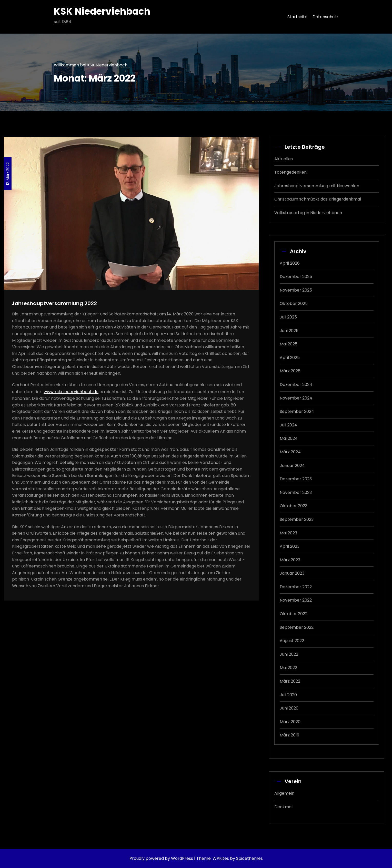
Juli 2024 (288, 425)
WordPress (182, 858)
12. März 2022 (8, 174)
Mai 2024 (289, 438)
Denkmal (283, 807)
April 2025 (290, 358)
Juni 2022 (289, 654)
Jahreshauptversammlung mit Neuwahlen (317, 186)
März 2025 (290, 371)
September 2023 (297, 519)
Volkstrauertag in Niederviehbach (308, 213)
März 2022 (290, 681)
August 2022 (292, 641)
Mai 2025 (289, 344)
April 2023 (290, 546)
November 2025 (296, 290)
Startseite (297, 17)
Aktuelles (284, 159)
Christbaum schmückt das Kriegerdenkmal (318, 199)
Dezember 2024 (296, 385)
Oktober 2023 (294, 506)
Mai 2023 (288, 533)
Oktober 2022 (294, 614)
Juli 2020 (288, 695)
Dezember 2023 (296, 479)
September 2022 (297, 627)
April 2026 (290, 263)
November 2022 (296, 600)
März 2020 (290, 722)
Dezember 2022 (296, 587)
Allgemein (284, 793)
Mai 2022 (288, 668)
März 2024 (290, 452)
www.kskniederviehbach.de (71, 392)
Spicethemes (249, 858)
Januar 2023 (292, 573)
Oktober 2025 (294, 303)
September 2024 (297, 411)
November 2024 (296, 398)
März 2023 (290, 560)
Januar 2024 (292, 466)
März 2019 (289, 735)
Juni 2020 (289, 708)
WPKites (221, 858)
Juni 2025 (289, 331)
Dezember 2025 (296, 277)
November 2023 (296, 492)
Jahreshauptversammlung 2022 (54, 303)
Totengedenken (290, 172)
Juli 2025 (288, 317)
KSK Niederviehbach (102, 11)
